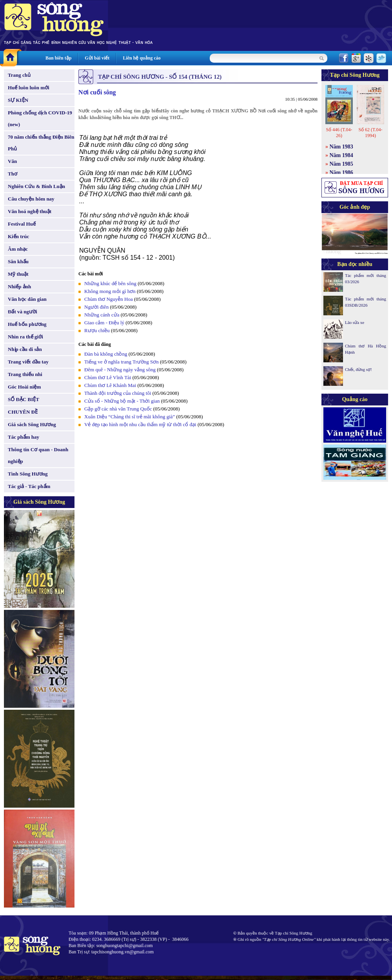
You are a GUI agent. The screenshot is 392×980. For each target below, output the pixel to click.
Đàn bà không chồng (106, 354)
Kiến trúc (18, 236)
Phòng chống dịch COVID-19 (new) (40, 118)
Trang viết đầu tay (28, 362)
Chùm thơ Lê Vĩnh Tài (108, 377)
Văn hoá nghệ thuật (30, 211)
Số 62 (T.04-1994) (370, 133)
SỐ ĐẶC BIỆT (24, 399)
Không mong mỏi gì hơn (110, 291)
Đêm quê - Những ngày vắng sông (120, 370)
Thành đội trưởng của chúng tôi (118, 393)
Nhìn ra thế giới (25, 337)
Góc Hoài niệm (24, 387)
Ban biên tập (58, 58)
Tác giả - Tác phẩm (29, 486)
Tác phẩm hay (24, 437)
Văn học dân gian (27, 299)
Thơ (13, 174)
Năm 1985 (341, 164)
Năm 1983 (341, 147)
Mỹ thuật (18, 274)
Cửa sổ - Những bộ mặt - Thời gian (122, 401)
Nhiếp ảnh (19, 287)
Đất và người (23, 312)
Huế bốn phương (27, 324)
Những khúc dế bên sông (110, 283)
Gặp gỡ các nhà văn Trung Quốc (118, 409)
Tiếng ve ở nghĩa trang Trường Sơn (122, 362)
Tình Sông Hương (28, 474)
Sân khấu (18, 261)
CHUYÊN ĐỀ (23, 412)
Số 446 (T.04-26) (339, 133)
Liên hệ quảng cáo (142, 58)
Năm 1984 (341, 155)
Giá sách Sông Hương (32, 424)
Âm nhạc (18, 249)
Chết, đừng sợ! (358, 369)
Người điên (96, 307)
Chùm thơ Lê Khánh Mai (110, 385)
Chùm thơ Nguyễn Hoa (109, 299)
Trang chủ (19, 75)
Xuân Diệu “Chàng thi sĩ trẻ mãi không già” (130, 417)
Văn (12, 161)
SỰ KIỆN (18, 100)
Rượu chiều (97, 330)
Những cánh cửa (102, 315)
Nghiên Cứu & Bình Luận (36, 186)
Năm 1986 (341, 173)
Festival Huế (22, 224)
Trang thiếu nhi (25, 374)
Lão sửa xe (355, 322)
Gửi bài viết (97, 58)
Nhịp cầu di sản (25, 349)
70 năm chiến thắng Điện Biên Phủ (41, 143)
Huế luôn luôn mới (29, 88)
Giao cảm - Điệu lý (104, 323)
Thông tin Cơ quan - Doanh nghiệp (38, 455)
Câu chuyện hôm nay (31, 199)
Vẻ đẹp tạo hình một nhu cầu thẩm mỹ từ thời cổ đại (140, 424)
